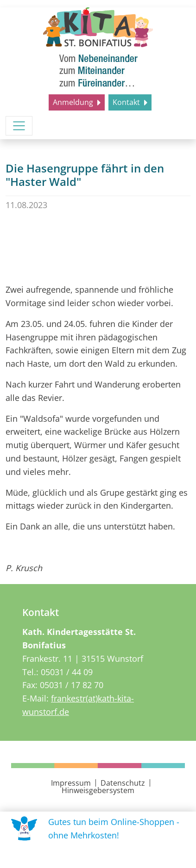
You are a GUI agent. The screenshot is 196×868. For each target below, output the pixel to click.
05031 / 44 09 (67, 672)
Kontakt (127, 102)
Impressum (71, 783)
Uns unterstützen (100, 855)
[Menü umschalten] (19, 126)
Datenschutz (123, 783)
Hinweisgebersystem (98, 790)
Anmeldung (74, 102)
